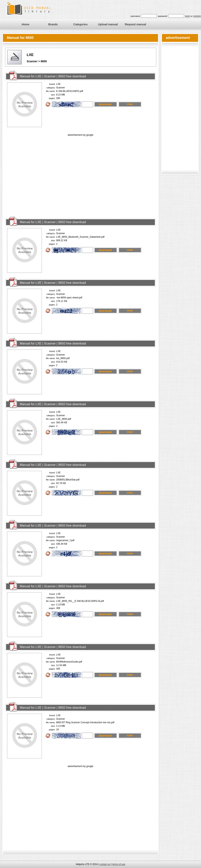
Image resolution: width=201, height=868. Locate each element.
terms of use (119, 864)
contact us (105, 864)
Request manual (135, 24)
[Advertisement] (37, 174)
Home (26, 24)
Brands (53, 24)
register (197, 16)
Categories (80, 24)
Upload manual (108, 24)
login (188, 16)
